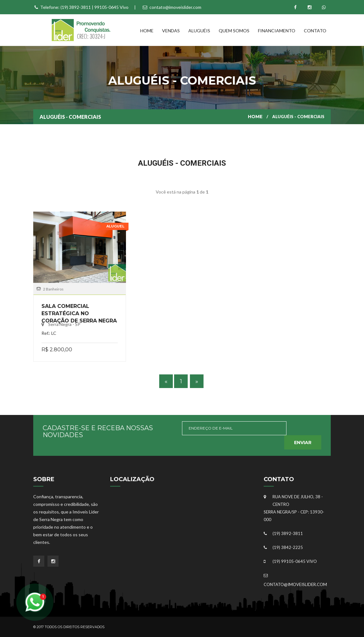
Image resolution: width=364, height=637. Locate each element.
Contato (315, 31)
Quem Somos (234, 31)
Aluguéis (199, 31)
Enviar (303, 443)
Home (147, 31)
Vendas (171, 31)
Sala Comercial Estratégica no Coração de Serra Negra (79, 313)
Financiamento (277, 31)
